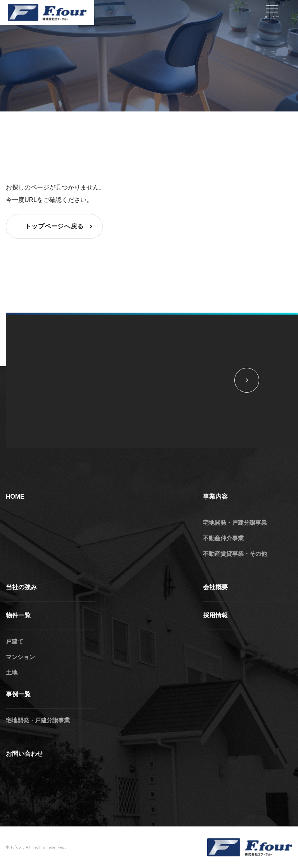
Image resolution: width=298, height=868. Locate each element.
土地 (12, 672)
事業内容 (215, 497)
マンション (20, 657)
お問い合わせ (24, 754)
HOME (15, 497)
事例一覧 (18, 694)
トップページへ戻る (60, 226)
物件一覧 (18, 615)
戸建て (15, 641)
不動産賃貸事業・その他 (235, 554)
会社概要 (215, 587)
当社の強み (21, 587)
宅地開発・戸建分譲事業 (235, 523)
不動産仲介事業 (223, 538)
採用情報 (215, 615)
